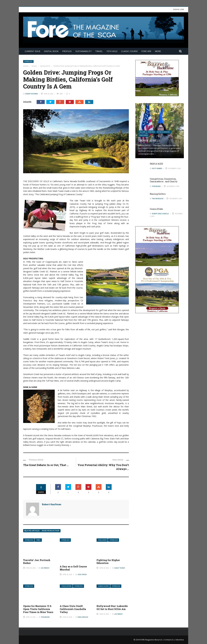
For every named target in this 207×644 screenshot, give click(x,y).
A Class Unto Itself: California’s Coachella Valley (73, 609)
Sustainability (83, 51)
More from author (51, 531)
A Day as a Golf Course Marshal (73, 568)
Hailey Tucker (120, 568)
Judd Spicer (82, 574)
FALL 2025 (142, 132)
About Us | (159, 640)
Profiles (67, 51)
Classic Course (129, 51)
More (158, 51)
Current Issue (32, 51)
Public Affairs (67, 586)
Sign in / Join (178, 9)
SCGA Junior (102, 540)
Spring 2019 (28, 61)
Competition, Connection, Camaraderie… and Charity (164, 180)
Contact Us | (170, 640)
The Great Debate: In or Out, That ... (46, 465)
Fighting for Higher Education (108, 562)
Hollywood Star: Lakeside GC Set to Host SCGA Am (112, 607)
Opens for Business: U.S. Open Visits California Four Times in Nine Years (38, 609)
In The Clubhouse (164, 132)
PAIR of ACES (156, 164)
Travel (99, 51)
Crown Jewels (149, 141)
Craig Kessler (83, 617)
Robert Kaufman (31, 94)
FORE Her (146, 51)
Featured (151, 132)
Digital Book (51, 51)
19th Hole (112, 51)
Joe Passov (45, 568)
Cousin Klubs (156, 209)
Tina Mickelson (158, 199)
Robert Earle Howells (160, 214)
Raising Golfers (158, 194)
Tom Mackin (45, 617)
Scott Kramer (157, 168)
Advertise (180, 640)
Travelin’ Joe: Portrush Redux (37, 562)
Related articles (32, 531)
